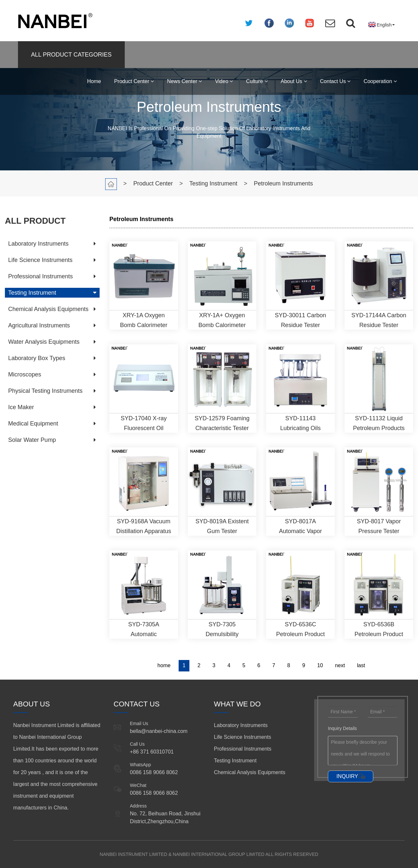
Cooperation (380, 81)
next (340, 665)
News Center (184, 81)
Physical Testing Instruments (45, 391)
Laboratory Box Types (37, 358)
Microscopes (25, 374)
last (361, 665)
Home (94, 81)
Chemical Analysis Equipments (48, 309)
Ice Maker (21, 407)
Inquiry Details (342, 728)
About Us (294, 81)
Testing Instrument (213, 183)
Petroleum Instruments (283, 183)
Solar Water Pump (32, 440)
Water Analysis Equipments (44, 342)
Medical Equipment (33, 424)
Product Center (134, 81)
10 (320, 665)
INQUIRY (347, 776)
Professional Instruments (40, 276)
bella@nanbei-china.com (159, 731)
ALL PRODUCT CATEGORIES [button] (71, 55)
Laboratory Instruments (38, 244)
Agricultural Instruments (39, 325)
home (164, 665)
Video (224, 81)
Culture (257, 81)
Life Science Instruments (40, 260)
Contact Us (335, 81)
